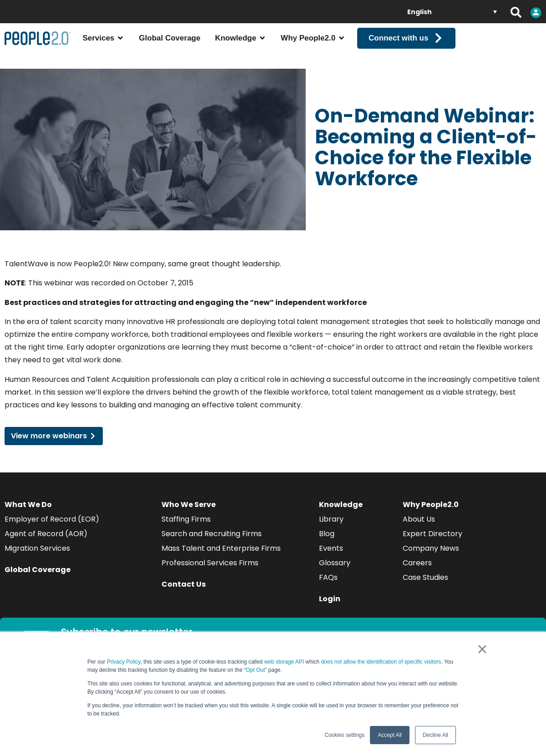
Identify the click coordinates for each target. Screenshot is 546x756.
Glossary (335, 571)
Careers (417, 571)
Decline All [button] (435, 735)
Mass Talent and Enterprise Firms (221, 556)
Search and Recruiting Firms (212, 542)
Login (330, 607)
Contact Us (184, 592)
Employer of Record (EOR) (52, 527)
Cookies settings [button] (344, 735)
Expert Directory (432, 542)
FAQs (328, 586)
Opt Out (255, 670)
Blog (327, 542)
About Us (419, 527)
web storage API (285, 662)
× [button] (482, 649)
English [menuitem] (420, 12)
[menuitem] (452, 12)
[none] (452, 12)
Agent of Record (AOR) (46, 542)
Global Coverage (38, 578)
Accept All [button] (390, 735)
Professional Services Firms (210, 571)
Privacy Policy (124, 662)
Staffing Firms (186, 527)
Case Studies (425, 586)
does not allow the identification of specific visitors (381, 662)
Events (331, 556)
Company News (431, 556)
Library (331, 527)
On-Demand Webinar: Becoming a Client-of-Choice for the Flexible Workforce (426, 155)
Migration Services (37, 556)
